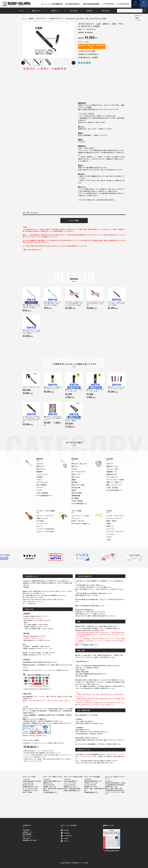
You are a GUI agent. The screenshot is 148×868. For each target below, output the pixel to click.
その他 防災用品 (112, 488)
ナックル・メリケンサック (115, 516)
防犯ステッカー (76, 474)
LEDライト (110, 464)
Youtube (65, 838)
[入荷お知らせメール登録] (88, 57)
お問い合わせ (106, 11)
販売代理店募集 (27, 834)
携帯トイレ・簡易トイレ (114, 482)
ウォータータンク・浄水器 (115, 480)
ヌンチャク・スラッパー (114, 518)
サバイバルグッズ (112, 477)
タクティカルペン (41, 18)
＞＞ (119, 830)
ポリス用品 (40, 521)
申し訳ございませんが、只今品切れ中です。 (92, 46)
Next (74, 63)
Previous (23, 63)
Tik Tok (65, 841)
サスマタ (39, 490)
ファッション (111, 529)
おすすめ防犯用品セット (79, 504)
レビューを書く (74, 220)
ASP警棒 (39, 477)
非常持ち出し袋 (111, 474)
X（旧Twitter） (67, 836)
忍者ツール (110, 526)
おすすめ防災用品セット (114, 490)
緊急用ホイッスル (112, 466)
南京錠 (74, 490)
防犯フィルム (76, 477)
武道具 (109, 524)
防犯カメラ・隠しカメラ (79, 464)
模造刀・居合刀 (111, 521)
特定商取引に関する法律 (29, 840)
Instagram (65, 833)
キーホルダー (111, 534)
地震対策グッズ (111, 472)
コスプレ (109, 537)
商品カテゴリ (36, 11)
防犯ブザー (75, 466)
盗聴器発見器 (76, 496)
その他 (109, 540)
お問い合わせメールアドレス (36, 601)
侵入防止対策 (76, 488)
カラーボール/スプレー (79, 472)
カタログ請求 (73, 11)
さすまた (74, 469)
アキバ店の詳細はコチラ (50, 792)
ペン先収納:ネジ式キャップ (56, 18)
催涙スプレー (41, 466)
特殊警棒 (39, 472)
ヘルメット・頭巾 (112, 469)
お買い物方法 (26, 830)
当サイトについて (28, 836)
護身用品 (31, 18)
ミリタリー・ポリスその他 (45, 532)
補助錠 (74, 480)
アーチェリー (76, 518)
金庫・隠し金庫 (76, 493)
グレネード (40, 488)
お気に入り (88, 51)
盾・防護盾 (75, 498)
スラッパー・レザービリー (45, 516)
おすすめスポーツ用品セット (81, 524)
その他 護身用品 (42, 493)
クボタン (39, 480)
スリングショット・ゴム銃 (80, 516)
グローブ (39, 526)
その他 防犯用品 (77, 501)
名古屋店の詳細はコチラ (91, 792)
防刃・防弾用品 (41, 485)
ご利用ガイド (55, 11)
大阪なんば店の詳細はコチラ (72, 790)
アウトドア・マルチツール (115, 532)
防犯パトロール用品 (78, 485)
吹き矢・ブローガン (78, 521)
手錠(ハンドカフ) (42, 518)
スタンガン (40, 464)
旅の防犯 (74, 482)
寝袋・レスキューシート (114, 485)
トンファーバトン (42, 524)
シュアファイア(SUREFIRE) (45, 529)
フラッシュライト (42, 474)
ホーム (21, 11)
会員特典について (28, 832)
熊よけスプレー (41, 469)
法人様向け (89, 11)
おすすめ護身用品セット (44, 496)
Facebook (65, 830)
